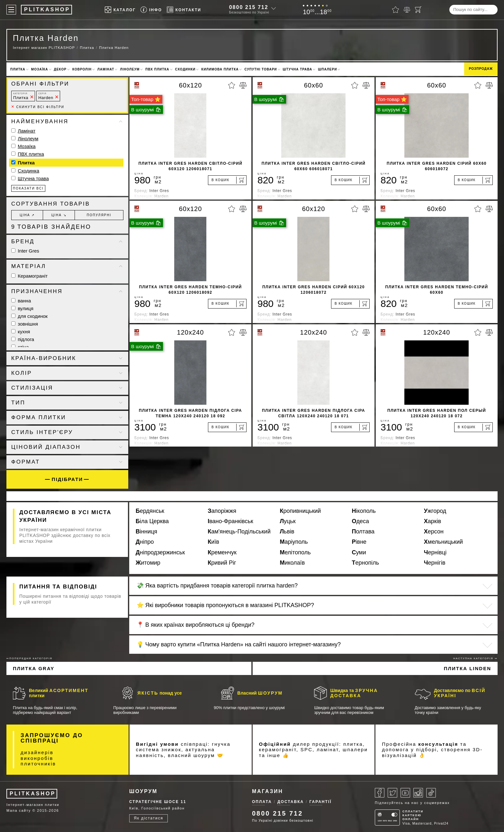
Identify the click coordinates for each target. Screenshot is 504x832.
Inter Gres (25, 251)
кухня (21, 332)
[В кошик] (227, 180)
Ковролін (82, 69)
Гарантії (321, 802)
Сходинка (28, 171)
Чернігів (435, 563)
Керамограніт (29, 276)
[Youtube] (405, 793)
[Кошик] (418, 10)
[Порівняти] (407, 10)
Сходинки (185, 69)
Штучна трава (298, 69)
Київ (213, 542)
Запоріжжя (222, 511)
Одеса (361, 521)
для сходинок (29, 316)
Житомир (148, 563)
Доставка (291, 802)
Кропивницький (300, 511)
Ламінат (106, 69)
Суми (359, 552)
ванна (21, 301)
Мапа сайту (19, 810)
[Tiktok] (431, 793)
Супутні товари (261, 69)
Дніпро (145, 542)
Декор (60, 69)
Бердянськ (150, 511)
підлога (23, 339)
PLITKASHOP (33, 794)
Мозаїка (40, 69)
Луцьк (288, 521)
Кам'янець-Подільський (239, 532)
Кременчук (222, 552)
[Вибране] (396, 10)
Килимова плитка (220, 69)
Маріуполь (294, 542)
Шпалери (327, 69)
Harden (46, 96)
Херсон (434, 532)
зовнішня (25, 324)
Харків (432, 521)
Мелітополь (295, 552)
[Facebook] (380, 793)
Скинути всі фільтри (38, 107)
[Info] (151, 10)
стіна (20, 347)
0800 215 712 (249, 7)
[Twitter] (392, 793)
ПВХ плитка (157, 69)
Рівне (359, 542)
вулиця (22, 308)
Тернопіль (366, 563)
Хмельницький (443, 542)
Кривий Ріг (222, 563)
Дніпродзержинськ (160, 552)
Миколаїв (292, 563)
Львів (287, 532)
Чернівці (435, 552)
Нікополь (364, 511)
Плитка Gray (34, 668)
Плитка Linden (468, 668)
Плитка (18, 69)
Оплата (262, 802)
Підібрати (67, 479)
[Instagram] (418, 793)
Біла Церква (152, 521)
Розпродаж (481, 69)
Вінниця (146, 532)
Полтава (363, 532)
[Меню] (11, 10)
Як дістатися (148, 818)
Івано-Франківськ (230, 521)
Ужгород (435, 511)
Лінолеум (130, 69)
